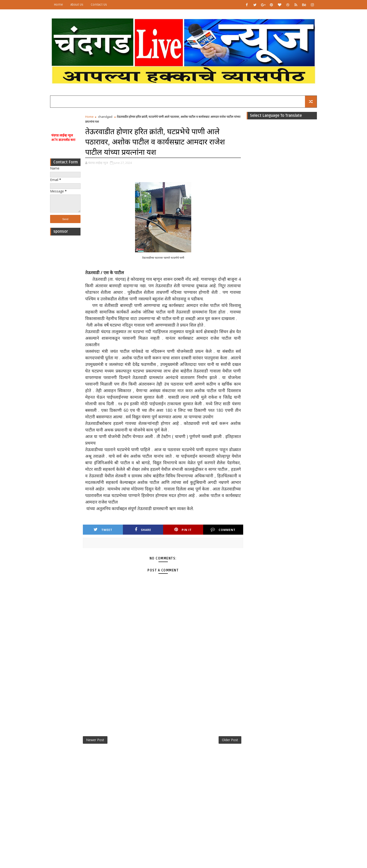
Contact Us (99, 5)
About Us (77, 5)
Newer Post (95, 740)
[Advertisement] (65, 308)
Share (143, 530)
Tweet (103, 530)
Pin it (183, 530)
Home (58, 5)
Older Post (230, 740)
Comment (223, 530)
